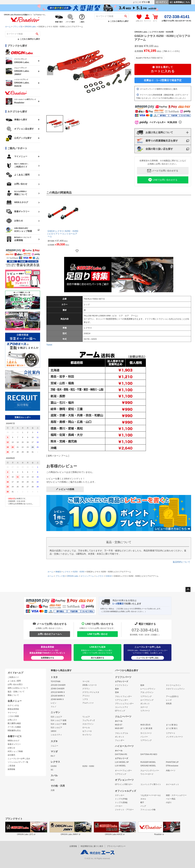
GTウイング (120, 711)
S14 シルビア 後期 (58, 724)
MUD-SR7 (119, 728)
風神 (117, 689)
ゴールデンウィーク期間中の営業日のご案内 (157, 89)
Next (128, 72)
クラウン (86, 689)
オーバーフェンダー (123, 771)
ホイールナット (173, 784)
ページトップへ (188, 589)
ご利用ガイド (13, 677)
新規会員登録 (13, 709)
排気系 (169, 704)
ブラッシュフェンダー (124, 704)
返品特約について (181, 562)
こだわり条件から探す (118, 21)
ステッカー (120, 795)
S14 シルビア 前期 (58, 720)
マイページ (12, 713)
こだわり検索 (13, 716)
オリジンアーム (87, 576)
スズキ (54, 741)
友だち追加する (97, 658)
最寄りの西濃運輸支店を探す (157, 141)
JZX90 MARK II (57, 699)
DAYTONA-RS (121, 754)
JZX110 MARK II (58, 692)
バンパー (144, 737)
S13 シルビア (56, 728)
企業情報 (73, 846)
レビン (54, 703)
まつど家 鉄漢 (146, 728)
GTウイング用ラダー (124, 784)
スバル (54, 776)
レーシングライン (148, 689)
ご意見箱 (11, 766)
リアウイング (146, 696)
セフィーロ (87, 731)
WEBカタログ (13, 741)
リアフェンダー (122, 700)
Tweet (49, 345)
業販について (13, 695)
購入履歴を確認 (14, 723)
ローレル (86, 728)
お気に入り (12, 720)
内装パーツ (171, 771)
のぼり (169, 802)
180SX (54, 731)
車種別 (58, 572)
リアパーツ (145, 711)
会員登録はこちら (180, 2)
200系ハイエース (90, 685)
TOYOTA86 (56, 681)
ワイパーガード (147, 774)
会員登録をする (47, 658)
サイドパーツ (146, 733)
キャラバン (87, 735)
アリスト (86, 696)
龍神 (142, 685)
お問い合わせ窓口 (15, 684)
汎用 (53, 790)
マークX (86, 681)
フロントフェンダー (123, 696)
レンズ (169, 700)
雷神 (117, 692)
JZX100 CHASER (58, 685)
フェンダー (120, 740)
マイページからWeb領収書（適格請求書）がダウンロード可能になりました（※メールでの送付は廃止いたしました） (162, 96)
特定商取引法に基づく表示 (92, 846)
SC (52, 770)
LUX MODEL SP (122, 762)
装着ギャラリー (14, 744)
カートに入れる (163, 69)
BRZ (53, 780)
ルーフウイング (147, 700)
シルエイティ (56, 735)
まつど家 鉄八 (172, 728)
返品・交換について (16, 692)
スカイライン (88, 724)
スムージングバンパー (150, 771)
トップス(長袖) (121, 802)
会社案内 (11, 755)
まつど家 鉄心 (172, 725)
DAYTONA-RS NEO (149, 754)
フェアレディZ (89, 720)
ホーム (8, 27)
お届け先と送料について (155, 132)
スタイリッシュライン (175, 689)
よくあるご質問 (14, 681)
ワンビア (86, 717)
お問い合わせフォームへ (50, 634)
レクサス (67, 572)
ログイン (162, 2)
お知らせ (11, 748)
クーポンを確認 (14, 727)
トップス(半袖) (121, 799)
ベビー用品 (171, 799)
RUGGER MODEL (148, 762)
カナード (144, 707)
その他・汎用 (58, 786)
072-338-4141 (145, 630)
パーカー (119, 806)
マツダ (54, 752)
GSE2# (109, 576)
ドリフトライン (122, 685)
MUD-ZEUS (145, 725)
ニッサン (55, 712)
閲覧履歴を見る (14, 731)
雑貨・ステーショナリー (176, 795)
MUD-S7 (119, 725)
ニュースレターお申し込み (19, 759)
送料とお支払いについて (18, 688)
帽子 (142, 802)
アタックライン (147, 692)
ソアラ (85, 699)
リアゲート (171, 733)
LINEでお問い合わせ (97, 634)
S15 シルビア (56, 717)
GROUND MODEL (148, 766)
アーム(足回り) (172, 696)
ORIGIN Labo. (30, 27)
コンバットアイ (122, 707)
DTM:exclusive (172, 766)
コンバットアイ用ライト (151, 784)
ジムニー (54, 746)
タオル (143, 799)
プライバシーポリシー (116, 846)
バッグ (143, 806)
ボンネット (145, 704)
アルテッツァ (88, 703)
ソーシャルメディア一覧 (18, 762)
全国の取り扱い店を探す (155, 149)
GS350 (54, 766)
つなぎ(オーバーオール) (150, 795)
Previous (50, 72)
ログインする (13, 705)
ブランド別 (18, 27)
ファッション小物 (148, 810)
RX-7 (53, 756)
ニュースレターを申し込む (148, 658)
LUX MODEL (120, 766)
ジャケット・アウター (124, 810)
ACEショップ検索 (15, 751)
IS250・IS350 (79, 572)
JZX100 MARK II (58, 696)
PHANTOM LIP (172, 762)
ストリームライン (173, 685)
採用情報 (11, 769)
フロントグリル (122, 733)
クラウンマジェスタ (91, 692)
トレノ (54, 707)
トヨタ (54, 677)
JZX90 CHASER (58, 689)
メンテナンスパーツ (174, 737)
